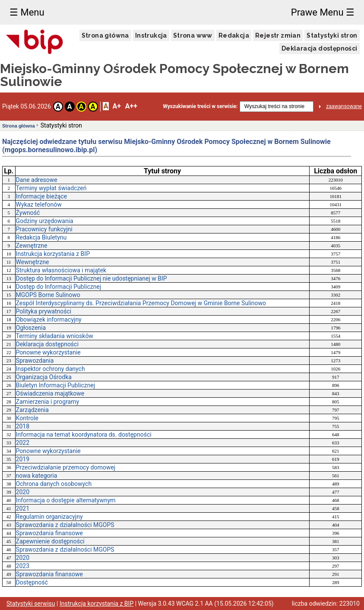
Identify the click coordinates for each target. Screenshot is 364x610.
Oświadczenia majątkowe (50, 393)
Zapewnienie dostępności (50, 541)
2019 (23, 459)
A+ (116, 106)
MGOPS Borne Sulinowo (48, 295)
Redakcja (234, 35)
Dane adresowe (37, 180)
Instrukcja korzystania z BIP (53, 254)
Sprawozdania (35, 361)
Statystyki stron (332, 35)
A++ (131, 106)
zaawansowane (344, 106)
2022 (23, 443)
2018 (23, 426)
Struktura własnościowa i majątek (61, 270)
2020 (23, 492)
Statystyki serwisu (31, 604)
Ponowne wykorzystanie (48, 352)
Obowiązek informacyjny (49, 319)
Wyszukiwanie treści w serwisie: (200, 106)
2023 (23, 566)
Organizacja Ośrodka (44, 377)
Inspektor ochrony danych (51, 369)
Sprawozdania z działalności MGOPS (65, 525)
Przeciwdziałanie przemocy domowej (66, 467)
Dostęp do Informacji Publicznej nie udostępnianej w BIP (92, 278)
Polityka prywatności (44, 311)
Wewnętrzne (33, 262)
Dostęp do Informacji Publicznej (59, 287)
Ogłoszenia (31, 328)
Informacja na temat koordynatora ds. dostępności (84, 434)
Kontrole (27, 418)
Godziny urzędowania (45, 221)
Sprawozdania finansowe (49, 533)
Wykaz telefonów (39, 204)
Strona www (193, 35)
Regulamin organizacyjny (49, 517)
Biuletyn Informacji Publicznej (56, 385)
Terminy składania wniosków (55, 336)
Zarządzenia (32, 410)
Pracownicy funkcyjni (44, 229)
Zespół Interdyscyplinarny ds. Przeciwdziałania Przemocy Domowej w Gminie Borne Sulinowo (141, 303)
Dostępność (32, 582)
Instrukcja (151, 35)
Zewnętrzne (32, 246)
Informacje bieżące (42, 196)
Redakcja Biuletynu (41, 237)
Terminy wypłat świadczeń (51, 188)
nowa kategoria (37, 476)
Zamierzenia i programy (48, 402)
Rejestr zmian (278, 35)
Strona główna (105, 35)
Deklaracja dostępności (320, 48)
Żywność (28, 213)
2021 (23, 508)
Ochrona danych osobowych (54, 484)
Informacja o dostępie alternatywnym (66, 500)
